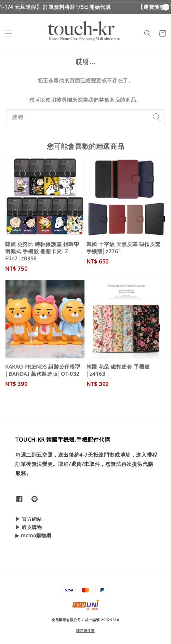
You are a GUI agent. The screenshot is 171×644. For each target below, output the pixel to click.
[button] (9, 33)
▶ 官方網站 (29, 519)
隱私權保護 (85, 631)
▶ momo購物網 (33, 535)
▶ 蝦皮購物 (29, 527)
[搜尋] (157, 117)
